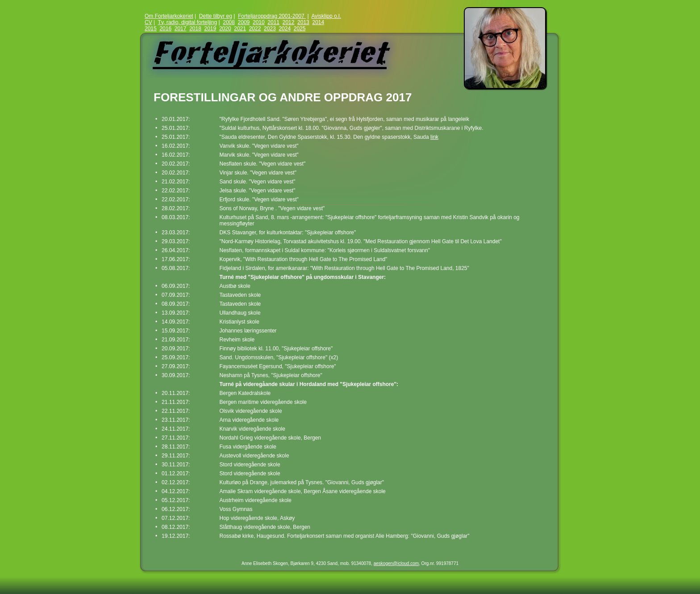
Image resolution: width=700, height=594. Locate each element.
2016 (165, 29)
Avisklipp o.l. (326, 16)
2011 (273, 22)
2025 (300, 29)
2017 (181, 29)
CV (148, 22)
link (434, 137)
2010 (259, 22)
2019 (210, 29)
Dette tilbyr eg (216, 16)
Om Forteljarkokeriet (169, 16)
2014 (318, 22)
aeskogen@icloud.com (396, 563)
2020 (225, 29)
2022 (255, 29)
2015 (151, 29)
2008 (229, 22)
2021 (240, 29)
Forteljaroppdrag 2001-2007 (272, 16)
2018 (195, 29)
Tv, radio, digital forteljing (188, 22)
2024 (285, 29)
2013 (303, 22)
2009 (244, 22)
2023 (270, 29)
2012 (289, 22)
